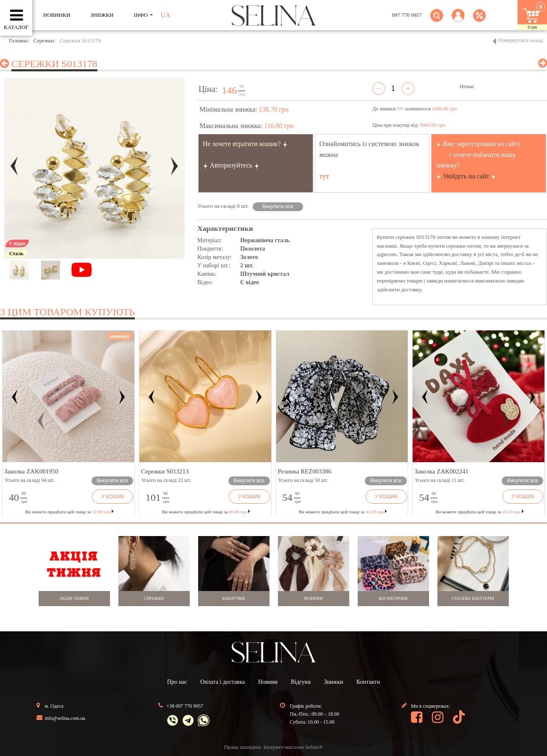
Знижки (334, 682)
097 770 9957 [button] (407, 15)
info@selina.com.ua (65, 718)
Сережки (43, 41)
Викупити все (278, 207)
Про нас (177, 682)
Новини (268, 682)
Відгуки (301, 682)
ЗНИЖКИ (102, 15)
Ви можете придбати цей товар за (206, 512)
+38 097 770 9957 (185, 706)
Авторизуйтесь (231, 165)
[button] (458, 20)
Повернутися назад (521, 40)
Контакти (368, 682)
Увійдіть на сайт (466, 176)
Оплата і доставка (222, 682)
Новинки (57, 15)
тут (325, 176)
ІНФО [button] (141, 15)
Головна (18, 41)
